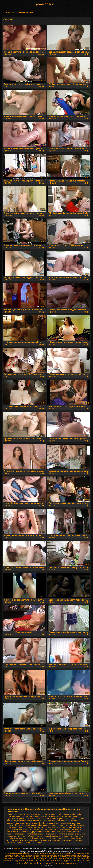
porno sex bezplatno (39, 825)
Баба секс (86, 862)
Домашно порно (45, 853)
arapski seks (25, 814)
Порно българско (9, 853)
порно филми (54, 857)
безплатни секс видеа (34, 834)
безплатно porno (50, 834)
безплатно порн (43, 836)
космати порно (10, 855)
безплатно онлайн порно (26, 836)
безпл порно (52, 832)
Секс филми (29, 860)
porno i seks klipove (53, 823)
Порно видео (18, 848)
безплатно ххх (55, 838)
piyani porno (46, 821)
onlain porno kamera (73, 819)
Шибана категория (27, 12)
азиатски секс (12, 832)
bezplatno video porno (73, 816)
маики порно (16, 843)
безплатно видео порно (67, 834)
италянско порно (27, 840)
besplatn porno (36, 814)
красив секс (67, 840)
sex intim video (46, 830)
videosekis (66, 830)
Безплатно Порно (46, 862)
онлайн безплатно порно (32, 843)
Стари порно (36, 857)
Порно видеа (46, 3)
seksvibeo (23, 830)
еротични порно (13, 840)
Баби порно (20, 855)
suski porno (57, 830)
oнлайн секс (36, 821)
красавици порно (55, 840)
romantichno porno (19, 827)
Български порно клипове (74, 855)
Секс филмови (59, 855)
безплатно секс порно (40, 838)
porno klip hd (66, 823)
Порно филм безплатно (42, 860)
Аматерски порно (71, 864)
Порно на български (22, 853)
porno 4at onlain (67, 821)
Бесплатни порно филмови (12, 857)
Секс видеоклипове (46, 855)
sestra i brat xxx (34, 830)
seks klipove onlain (49, 827)
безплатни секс (19, 834)
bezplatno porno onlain (21, 816)
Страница (10, 12)
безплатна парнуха (65, 832)
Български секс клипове (50, 859)
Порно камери (77, 853)
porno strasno (53, 825)
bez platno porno (62, 814)
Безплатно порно (59, 862)
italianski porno (30, 819)
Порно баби (71, 859)
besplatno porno (49, 814)
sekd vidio (37, 827)
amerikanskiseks (13, 814)
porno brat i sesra (26, 823)
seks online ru (62, 827)
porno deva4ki (39, 823)
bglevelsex (11, 819)
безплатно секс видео (22, 838)
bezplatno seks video (56, 816)
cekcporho (20, 819)
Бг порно (37, 859)
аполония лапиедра (26, 832)
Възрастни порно (34, 862)
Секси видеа (64, 857)
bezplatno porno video (39, 816)
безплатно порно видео (59, 836)
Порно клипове (19, 860)
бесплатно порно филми (72, 838)
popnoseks (56, 821)
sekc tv (30, 827)
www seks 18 (76, 830)
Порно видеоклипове (32, 855)
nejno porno (41, 819)
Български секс (47, 864)
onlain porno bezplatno (55, 819)
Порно (85, 855)
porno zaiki (63, 825)
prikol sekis (72, 825)
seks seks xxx (74, 827)
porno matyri (77, 823)
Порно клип (63, 859)
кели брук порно (41, 840)
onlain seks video (24, 821)
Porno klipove (67, 860)
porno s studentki (24, 825)
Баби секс (68, 853)
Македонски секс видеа (73, 862)
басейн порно (40, 832)
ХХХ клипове (34, 853)
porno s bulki (12, 825)
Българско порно (28, 859)
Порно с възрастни (76, 857)
